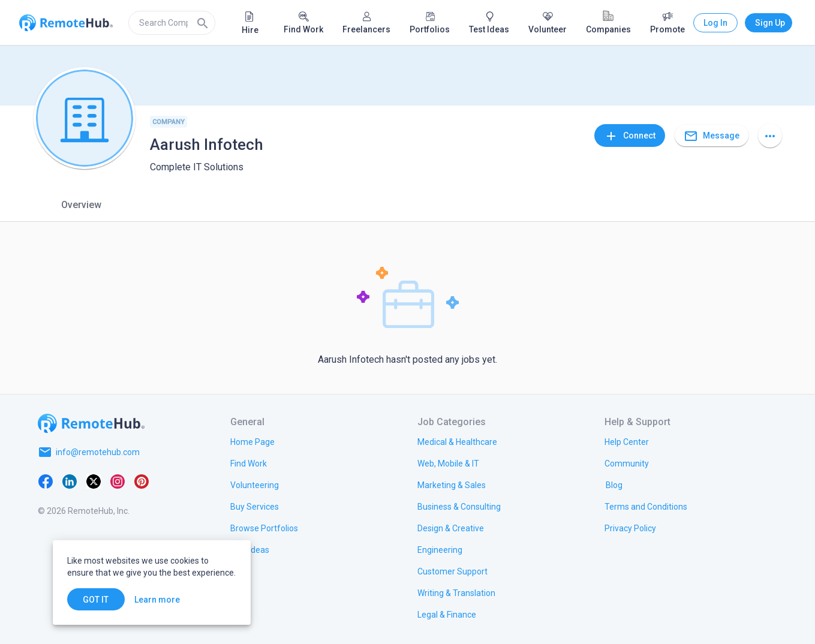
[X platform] (94, 481)
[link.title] (252, 441)
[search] (172, 23)
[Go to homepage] (91, 423)
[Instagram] (118, 481)
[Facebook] (46, 481)
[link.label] (627, 441)
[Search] (203, 23)
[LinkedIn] (70, 481)
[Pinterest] (142, 481)
